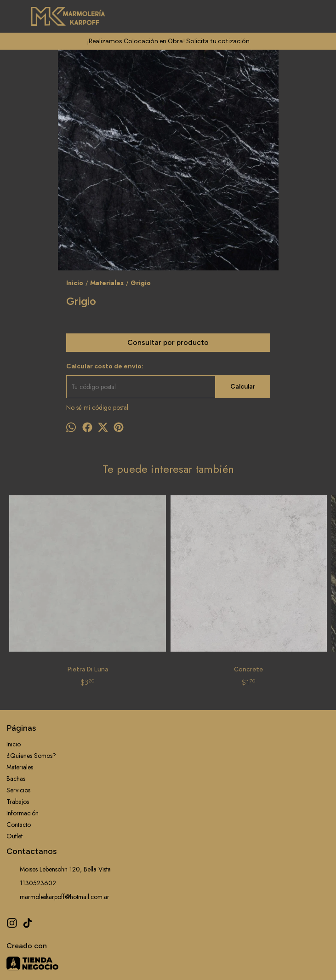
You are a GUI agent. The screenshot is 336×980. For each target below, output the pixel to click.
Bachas (16, 698)
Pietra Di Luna (47, 589)
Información (23, 733)
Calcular (243, 387)
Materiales (20, 687)
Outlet (14, 756)
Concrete (128, 589)
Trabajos (18, 721)
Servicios (18, 710)
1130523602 (31, 802)
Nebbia (289, 593)
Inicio (14, 664)
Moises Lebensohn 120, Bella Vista (59, 789)
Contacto (19, 744)
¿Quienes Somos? (31, 675)
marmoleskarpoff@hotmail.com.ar (58, 816)
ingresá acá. (281, 963)
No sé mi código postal (97, 407)
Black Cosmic (208, 589)
